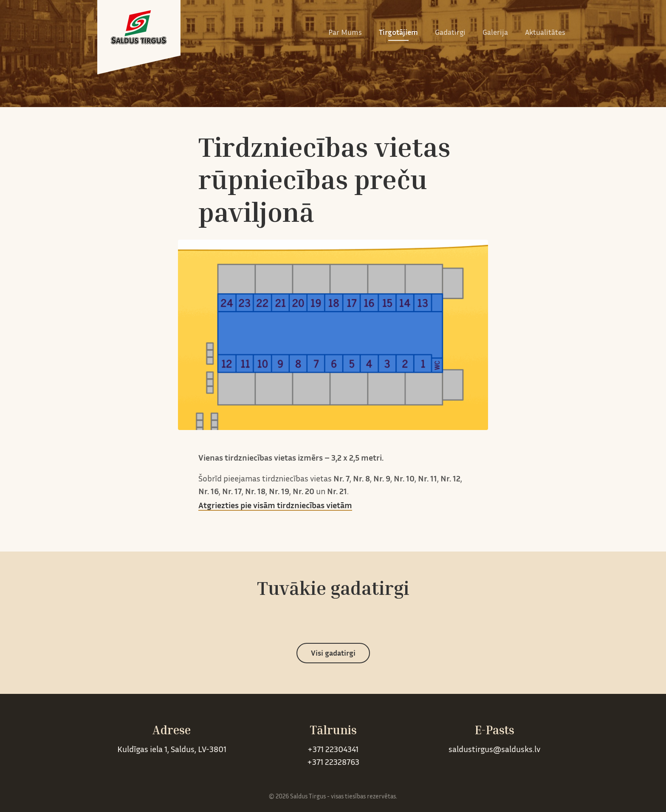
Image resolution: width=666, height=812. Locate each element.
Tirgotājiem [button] (398, 33)
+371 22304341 (333, 750)
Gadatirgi (450, 33)
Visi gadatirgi (333, 654)
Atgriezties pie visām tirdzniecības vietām (275, 506)
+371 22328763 (333, 763)
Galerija (495, 33)
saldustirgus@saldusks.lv (494, 750)
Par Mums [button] (345, 33)
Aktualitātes (545, 33)
